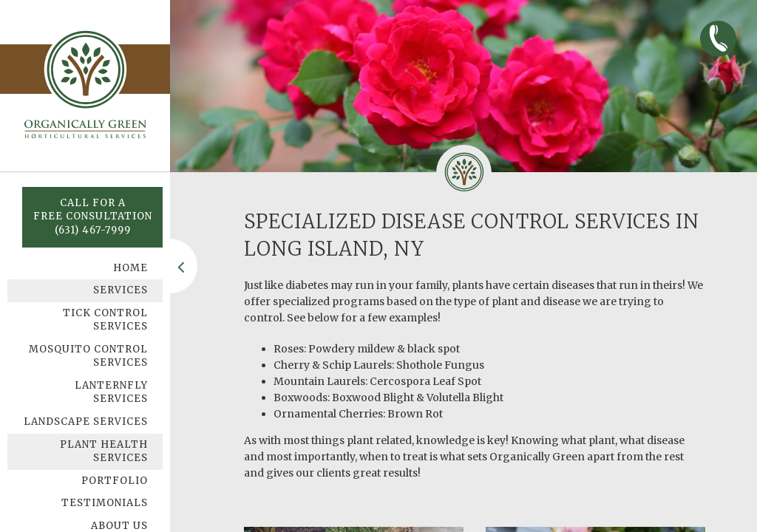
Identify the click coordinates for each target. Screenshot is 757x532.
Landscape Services (86, 422)
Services (120, 290)
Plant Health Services (104, 451)
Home (130, 268)
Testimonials (105, 503)
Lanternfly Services (111, 392)
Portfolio (115, 481)
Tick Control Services (105, 320)
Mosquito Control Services (88, 356)
